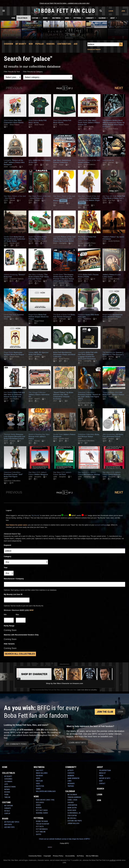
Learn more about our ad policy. (87, 690)
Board (47, 18)
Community (91, 18)
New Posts (8, 825)
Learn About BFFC (77, 743)
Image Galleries (42, 773)
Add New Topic (9, 827)
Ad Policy (80, 856)
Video (38, 784)
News (68, 18)
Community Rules (35, 856)
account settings (101, 525)
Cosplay (7, 813)
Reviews (7, 792)
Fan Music (39, 776)
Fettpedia (78, 18)
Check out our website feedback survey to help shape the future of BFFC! (64, 839)
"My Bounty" (35, 516)
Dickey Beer (72, 810)
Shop (101, 781)
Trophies (71, 786)
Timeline (7, 797)
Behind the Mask (42, 821)
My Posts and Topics (12, 822)
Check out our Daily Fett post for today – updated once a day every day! (64, 3)
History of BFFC (105, 778)
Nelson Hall (72, 818)
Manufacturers (10, 787)
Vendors (50, 44)
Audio (38, 778)
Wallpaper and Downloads (46, 791)
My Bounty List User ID (13, 594)
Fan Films (39, 781)
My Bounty (21, 44)
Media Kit (102, 773)
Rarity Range (9, 626)
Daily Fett (40, 770)
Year (6, 568)
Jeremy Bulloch (73, 823)
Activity (71, 770)
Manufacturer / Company (14, 579)
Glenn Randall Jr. (74, 813)
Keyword (8, 545)
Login (111, 11)
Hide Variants (9, 644)
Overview (8, 44)
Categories (8, 779)
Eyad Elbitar (72, 816)
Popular (39, 44)
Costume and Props (75, 821)
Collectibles (24, 18)
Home (13, 18)
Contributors (64, 44)
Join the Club (105, 712)
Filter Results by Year (12, 72)
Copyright (47, 856)
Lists (6, 784)
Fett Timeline (41, 832)
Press (101, 776)
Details (7, 811)
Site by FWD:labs (92, 856)
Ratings (7, 789)
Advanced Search (94, 49)
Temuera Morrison (74, 797)
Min (5, 614)
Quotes (38, 834)
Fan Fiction (40, 786)
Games (38, 789)
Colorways (8, 782)
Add (76, 44)
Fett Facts (40, 827)
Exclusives (40, 802)
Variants (8, 808)
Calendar (103, 18)
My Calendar (72, 795)
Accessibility (70, 856)
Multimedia (58, 18)
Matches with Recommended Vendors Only (21, 635)
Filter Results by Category (33, 72)
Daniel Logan (72, 800)
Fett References (42, 829)
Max (17, 614)
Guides (38, 805)
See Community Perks (16, 744)
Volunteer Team (105, 770)
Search (100, 789)
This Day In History (43, 824)
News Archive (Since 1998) (45, 800)
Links (69, 781)
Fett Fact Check (42, 810)
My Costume (9, 806)
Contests (71, 773)
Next (119, 88)
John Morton (72, 805)
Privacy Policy (58, 856)
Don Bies (71, 802)
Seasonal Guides (42, 813)
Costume (36, 18)
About (114, 18)
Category (8, 556)
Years (6, 795)
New (31, 44)
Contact (102, 784)
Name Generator (73, 778)
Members (71, 776)
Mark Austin (72, 808)
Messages (71, 784)
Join (123, 11)
